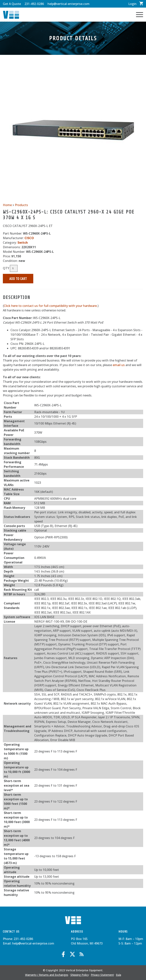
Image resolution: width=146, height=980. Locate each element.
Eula (119, 975)
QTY (6, 268)
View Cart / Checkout (141, 3)
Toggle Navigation (140, 15)
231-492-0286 (34, 4)
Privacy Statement (102, 975)
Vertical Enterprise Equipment (11, 15)
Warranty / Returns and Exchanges (47, 975)
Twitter (72, 954)
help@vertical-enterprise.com (69, 4)
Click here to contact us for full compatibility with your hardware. (51, 306)
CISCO (29, 238)
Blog (82, 954)
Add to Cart (18, 279)
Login (132, 4)
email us (119, 365)
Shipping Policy (80, 975)
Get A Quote (12, 4)
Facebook (63, 954)
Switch (23, 243)
